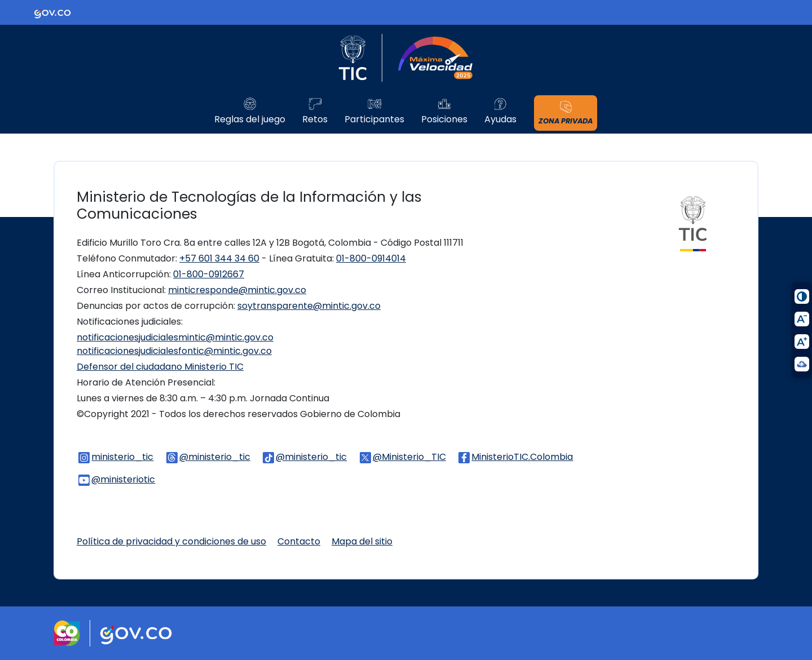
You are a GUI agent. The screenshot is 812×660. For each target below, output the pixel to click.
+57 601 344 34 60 (219, 258)
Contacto (299, 541)
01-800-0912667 (209, 274)
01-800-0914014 (371, 258)
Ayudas (500, 119)
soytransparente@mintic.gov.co (309, 306)
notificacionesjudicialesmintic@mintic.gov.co (175, 337)
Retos (315, 119)
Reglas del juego (250, 119)
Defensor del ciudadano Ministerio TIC (160, 367)
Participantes (374, 119)
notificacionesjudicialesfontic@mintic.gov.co (174, 351)
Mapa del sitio (362, 541)
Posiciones (444, 119)
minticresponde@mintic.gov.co (237, 290)
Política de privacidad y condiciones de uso (171, 541)
